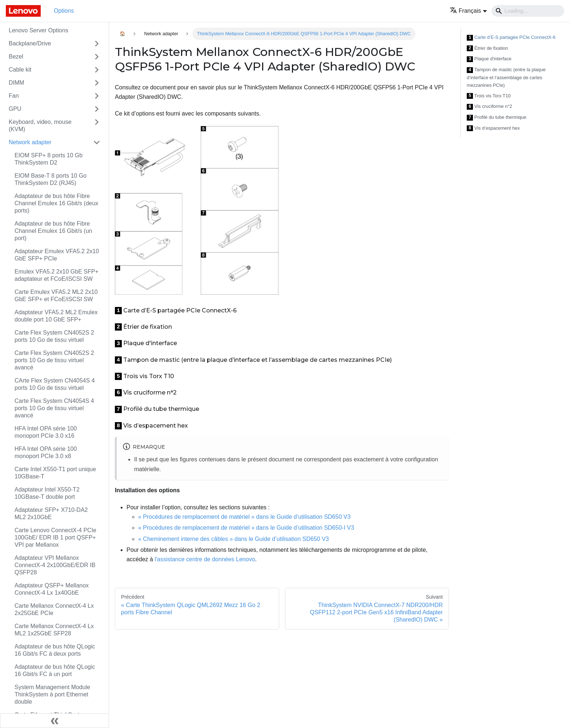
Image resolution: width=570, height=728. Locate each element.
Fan (14, 96)
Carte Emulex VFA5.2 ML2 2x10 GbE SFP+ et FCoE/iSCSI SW (56, 296)
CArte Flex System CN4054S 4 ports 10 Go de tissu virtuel (55, 384)
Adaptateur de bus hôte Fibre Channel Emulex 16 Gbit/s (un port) (53, 231)
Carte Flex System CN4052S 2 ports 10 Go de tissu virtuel (54, 336)
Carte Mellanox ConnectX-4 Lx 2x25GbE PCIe (54, 609)
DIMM (17, 83)
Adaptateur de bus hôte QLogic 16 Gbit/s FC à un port (55, 670)
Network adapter (30, 142)
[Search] (528, 11)
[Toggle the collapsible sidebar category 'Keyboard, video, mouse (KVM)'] (97, 126)
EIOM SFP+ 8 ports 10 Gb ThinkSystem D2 (49, 159)
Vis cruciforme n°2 (489, 107)
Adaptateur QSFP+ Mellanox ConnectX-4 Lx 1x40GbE (52, 589)
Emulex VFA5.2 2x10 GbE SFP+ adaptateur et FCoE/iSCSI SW (57, 275)
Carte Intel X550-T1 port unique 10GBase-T (55, 473)
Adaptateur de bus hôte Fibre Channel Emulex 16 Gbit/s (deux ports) (56, 203)
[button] (468, 11)
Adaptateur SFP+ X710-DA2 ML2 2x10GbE (51, 513)
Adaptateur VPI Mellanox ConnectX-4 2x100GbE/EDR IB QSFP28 (55, 565)
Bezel (16, 56)
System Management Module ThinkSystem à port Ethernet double (52, 694)
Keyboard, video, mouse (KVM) (40, 126)
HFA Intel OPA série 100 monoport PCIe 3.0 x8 (46, 452)
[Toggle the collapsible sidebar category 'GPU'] (97, 109)
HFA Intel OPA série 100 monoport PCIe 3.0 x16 (46, 432)
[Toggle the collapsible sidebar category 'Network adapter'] (97, 142)
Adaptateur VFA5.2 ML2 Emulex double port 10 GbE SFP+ (56, 316)
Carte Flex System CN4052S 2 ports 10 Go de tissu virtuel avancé (54, 360)
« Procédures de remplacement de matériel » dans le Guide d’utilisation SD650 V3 (244, 517)
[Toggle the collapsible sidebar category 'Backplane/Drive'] (97, 44)
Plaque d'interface (489, 59)
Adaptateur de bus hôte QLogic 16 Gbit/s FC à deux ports (55, 650)
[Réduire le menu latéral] (55, 721)
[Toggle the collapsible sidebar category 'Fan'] (97, 96)
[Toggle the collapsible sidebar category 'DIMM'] (97, 83)
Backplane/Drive (30, 43)
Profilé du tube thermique (497, 118)
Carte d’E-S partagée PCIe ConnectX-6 (511, 38)
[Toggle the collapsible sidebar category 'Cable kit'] (97, 70)
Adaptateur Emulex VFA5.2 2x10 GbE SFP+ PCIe (57, 255)
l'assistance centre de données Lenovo (205, 559)
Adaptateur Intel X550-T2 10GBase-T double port (47, 493)
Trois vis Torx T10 (489, 96)
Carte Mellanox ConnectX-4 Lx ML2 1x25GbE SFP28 (54, 630)
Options (64, 11)
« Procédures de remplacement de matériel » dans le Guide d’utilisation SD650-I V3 (246, 528)
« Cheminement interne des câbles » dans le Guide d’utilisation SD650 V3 (234, 539)
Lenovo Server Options (39, 30)
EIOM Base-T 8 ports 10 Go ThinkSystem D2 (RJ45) (51, 179)
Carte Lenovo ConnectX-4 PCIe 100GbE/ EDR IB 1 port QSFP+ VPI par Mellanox (55, 537)
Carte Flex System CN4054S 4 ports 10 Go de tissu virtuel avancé (54, 408)
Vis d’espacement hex (493, 128)
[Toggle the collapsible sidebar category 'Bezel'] (97, 57)
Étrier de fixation (487, 48)
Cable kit (20, 70)
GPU (15, 109)
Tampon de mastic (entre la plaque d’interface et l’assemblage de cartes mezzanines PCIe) (506, 77)
